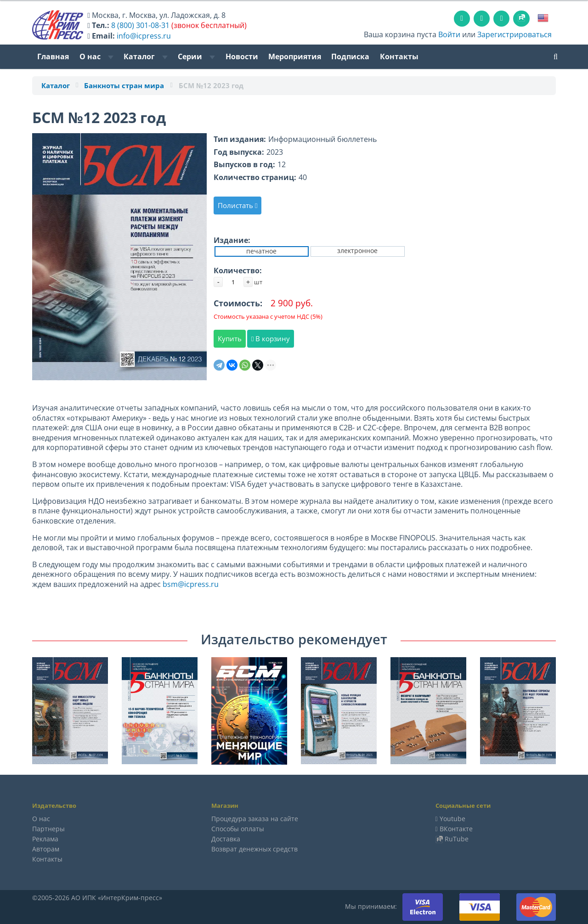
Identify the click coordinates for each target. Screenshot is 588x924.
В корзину (271, 338)
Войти (449, 34)
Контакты (399, 56)
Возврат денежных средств (254, 849)
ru (215, 584)
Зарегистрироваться (514, 34)
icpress (197, 584)
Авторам (46, 849)
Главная (53, 56)
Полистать (237, 205)
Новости (242, 56)
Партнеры (48, 829)
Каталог (146, 56)
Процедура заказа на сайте (255, 819)
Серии (196, 56)
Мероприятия (295, 56)
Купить (230, 338)
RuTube (457, 839)
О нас (96, 56)
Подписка (350, 56)
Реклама (45, 839)
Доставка (226, 839)
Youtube (452, 819)
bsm (170, 584)
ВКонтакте (456, 829)
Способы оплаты (238, 829)
